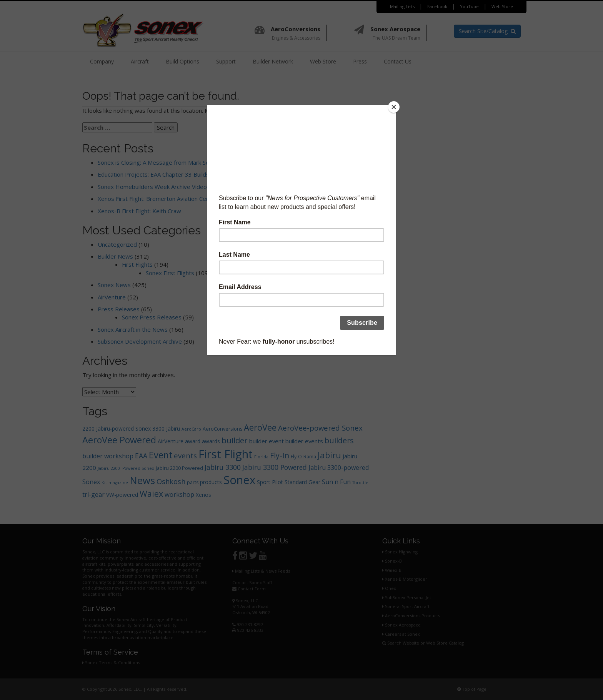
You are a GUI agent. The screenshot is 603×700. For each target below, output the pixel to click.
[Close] (394, 107)
